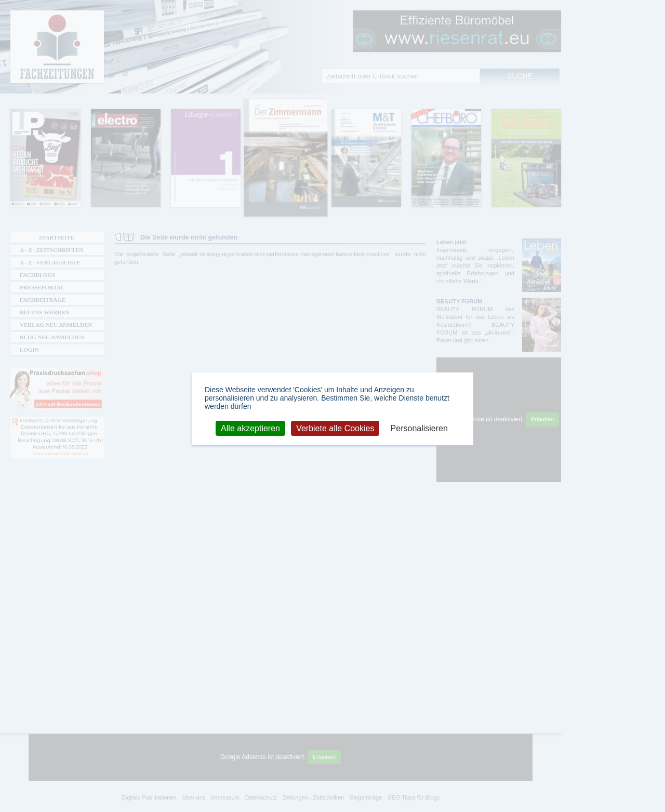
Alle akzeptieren (250, 428)
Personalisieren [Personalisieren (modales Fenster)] (419, 428)
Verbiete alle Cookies (335, 428)
